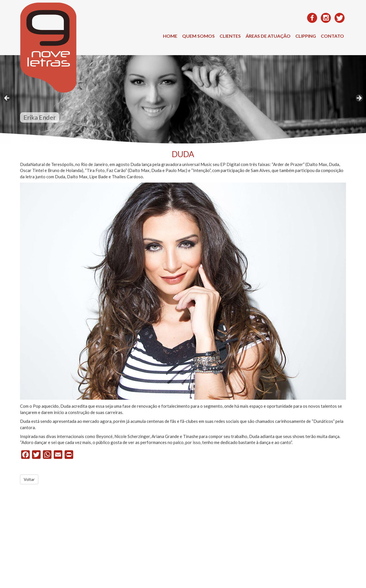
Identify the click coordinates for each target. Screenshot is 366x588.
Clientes (230, 36)
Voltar (29, 479)
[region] (183, 100)
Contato (332, 36)
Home (170, 36)
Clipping (306, 36)
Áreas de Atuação (268, 36)
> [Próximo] (359, 98)
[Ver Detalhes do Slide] (183, 100)
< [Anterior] (7, 98)
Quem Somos (198, 36)
